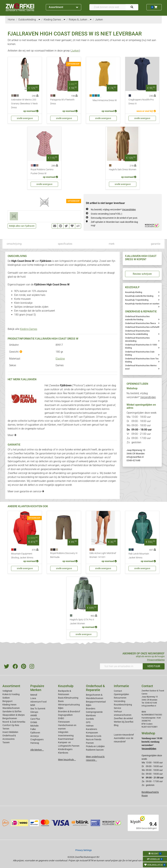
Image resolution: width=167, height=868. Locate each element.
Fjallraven (35, 733)
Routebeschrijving (123, 705)
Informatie (121, 686)
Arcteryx (35, 736)
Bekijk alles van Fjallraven (22, 226)
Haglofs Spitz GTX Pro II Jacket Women (82, 622)
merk (112, 244)
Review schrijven (142, 274)
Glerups (34, 712)
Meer (12, 435)
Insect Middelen (10, 732)
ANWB (34, 715)
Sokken (6, 698)
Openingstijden (121, 694)
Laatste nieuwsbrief (124, 735)
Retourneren (120, 698)
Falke (33, 729)
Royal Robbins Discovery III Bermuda (64, 555)
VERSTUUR (154, 666)
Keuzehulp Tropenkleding (137, 300)
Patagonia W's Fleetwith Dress (62, 102)
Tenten (6, 729)
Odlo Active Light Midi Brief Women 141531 (103, 555)
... (38, 20)
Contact (118, 691)
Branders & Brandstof (69, 711)
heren (108, 421)
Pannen (90, 743)
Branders (91, 709)
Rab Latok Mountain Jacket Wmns (139, 556)
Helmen (90, 726)
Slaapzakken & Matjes (14, 715)
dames (12, 425)
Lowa (33, 698)
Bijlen (61, 708)
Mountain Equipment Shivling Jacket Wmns (22, 556)
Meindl (34, 695)
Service (117, 708)
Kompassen (92, 733)
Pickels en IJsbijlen (95, 746)
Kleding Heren (9, 705)
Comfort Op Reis (11, 725)
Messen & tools (94, 736)
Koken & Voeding (11, 694)
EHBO (61, 718)
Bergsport (8, 701)
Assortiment (63, 7)
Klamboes (63, 753)
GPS (88, 722)
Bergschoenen (10, 718)
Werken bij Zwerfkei (124, 722)
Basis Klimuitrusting (68, 698)
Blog (116, 725)
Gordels (90, 719)
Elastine (60, 359)
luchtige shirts (36, 421)
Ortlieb (34, 722)
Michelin (34, 726)
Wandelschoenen (11, 708)
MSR (33, 705)
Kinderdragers (65, 749)
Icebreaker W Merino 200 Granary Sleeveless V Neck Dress (24, 104)
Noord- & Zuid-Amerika (14, 722)
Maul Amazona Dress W (105, 100)
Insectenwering (66, 736)
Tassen (6, 742)
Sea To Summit (38, 709)
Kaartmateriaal (66, 739)
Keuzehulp (66, 686)
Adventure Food (38, 702)
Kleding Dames (29, 329)
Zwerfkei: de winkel (123, 718)
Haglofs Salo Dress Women (123, 170)
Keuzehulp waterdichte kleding (139, 296)
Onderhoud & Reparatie (95, 688)
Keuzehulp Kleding (134, 292)
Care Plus (35, 719)
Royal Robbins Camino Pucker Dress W (42, 171)
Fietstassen (64, 722)
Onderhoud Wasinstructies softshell (142, 327)
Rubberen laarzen (95, 750)
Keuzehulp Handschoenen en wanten (142, 304)
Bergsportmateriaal (96, 702)
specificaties (65, 244)
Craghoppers (37, 739)
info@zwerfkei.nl (135, 457)
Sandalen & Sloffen (12, 711)
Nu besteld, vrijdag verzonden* (113, 210)
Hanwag (35, 743)
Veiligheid (7, 691)
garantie (156, 244)
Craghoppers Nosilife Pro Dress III (141, 102)
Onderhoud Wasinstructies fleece (140, 323)
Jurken (75, 51)
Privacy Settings (83, 850)
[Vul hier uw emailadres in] (121, 666)
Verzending (120, 701)
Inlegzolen (63, 732)
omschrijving (14, 244)
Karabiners (91, 729)
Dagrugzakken (65, 715)
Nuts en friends (94, 739)
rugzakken (50, 393)
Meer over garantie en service (26, 491)
